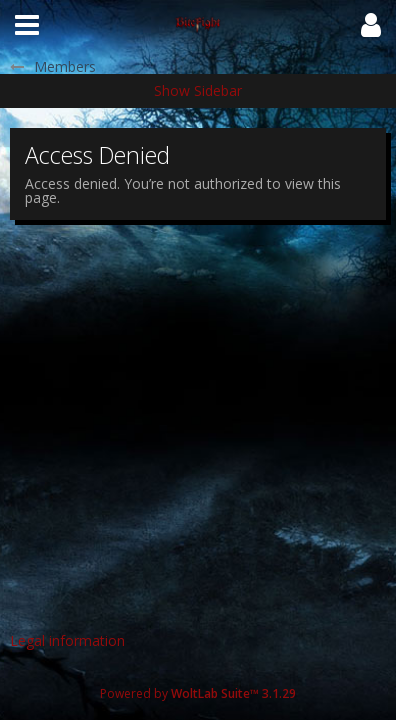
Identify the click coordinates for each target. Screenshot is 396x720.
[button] (27, 25)
